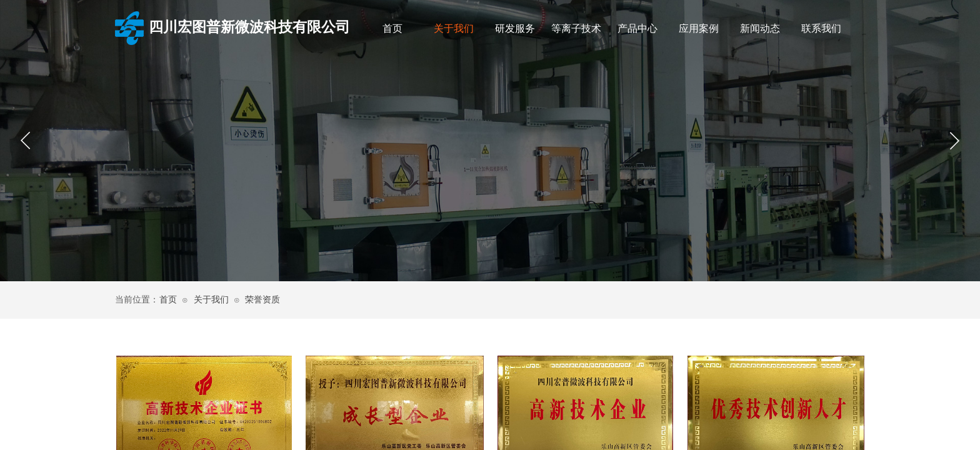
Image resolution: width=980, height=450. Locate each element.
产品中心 (637, 28)
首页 (392, 28)
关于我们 (454, 28)
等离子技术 (576, 28)
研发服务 (515, 28)
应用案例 (699, 28)
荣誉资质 (262, 300)
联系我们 (821, 28)
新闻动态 (760, 28)
